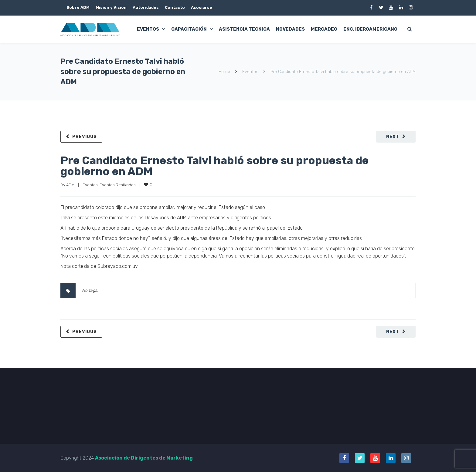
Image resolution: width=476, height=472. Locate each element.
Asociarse (202, 7)
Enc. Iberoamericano (370, 29)
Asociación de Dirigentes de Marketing (144, 458)
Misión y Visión (111, 7)
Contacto (175, 7)
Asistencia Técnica (244, 29)
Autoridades (146, 7)
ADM (70, 185)
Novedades (290, 29)
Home (224, 72)
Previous (85, 137)
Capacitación (189, 29)
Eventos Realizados (118, 185)
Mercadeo (324, 29)
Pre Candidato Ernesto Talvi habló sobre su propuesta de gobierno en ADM (214, 166)
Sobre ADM (78, 7)
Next (393, 137)
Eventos (148, 29)
